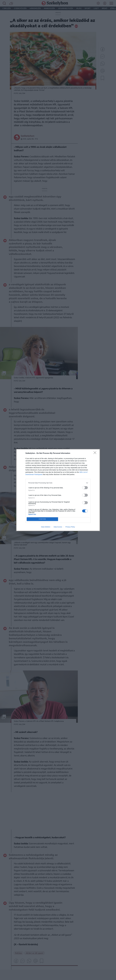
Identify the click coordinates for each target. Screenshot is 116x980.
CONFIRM (42, 519)
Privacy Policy (70, 527)
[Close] (96, 453)
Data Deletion (46, 527)
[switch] (85, 488)
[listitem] (58, 483)
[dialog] (58, 490)
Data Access (58, 527)
